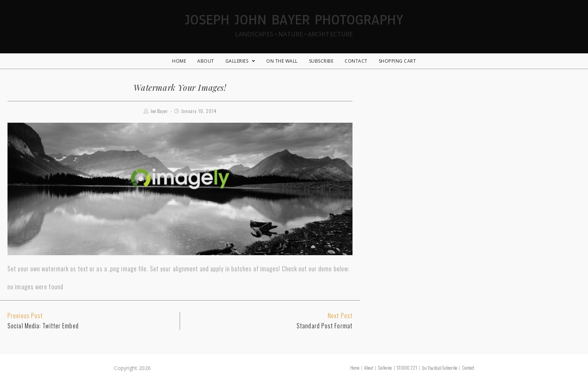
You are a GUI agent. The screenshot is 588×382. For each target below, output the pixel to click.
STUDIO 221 (407, 368)
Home (355, 368)
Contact (468, 368)
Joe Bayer (159, 111)
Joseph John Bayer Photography (294, 24)
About (369, 368)
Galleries (385, 368)
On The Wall (432, 368)
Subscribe (450, 368)
